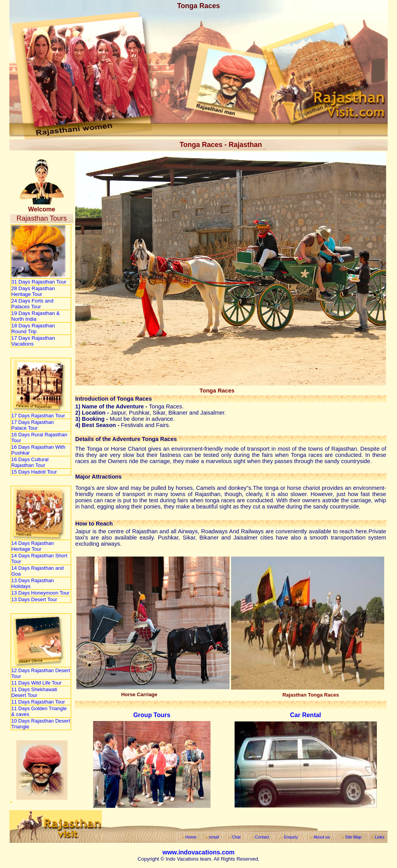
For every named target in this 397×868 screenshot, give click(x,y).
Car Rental (306, 715)
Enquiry (291, 837)
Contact (262, 837)
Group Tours (152, 715)
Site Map (353, 837)
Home (191, 837)
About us (321, 837)
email (214, 837)
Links (380, 837)
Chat (236, 837)
